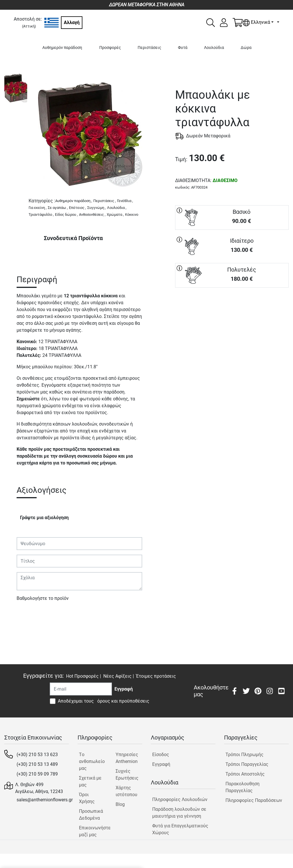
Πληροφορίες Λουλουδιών (180, 799)
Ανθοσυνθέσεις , (92, 214)
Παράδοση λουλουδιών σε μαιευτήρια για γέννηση (179, 813)
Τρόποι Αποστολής (245, 774)
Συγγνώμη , (97, 208)
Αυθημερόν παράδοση (62, 48)
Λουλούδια (214, 48)
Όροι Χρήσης (87, 798)
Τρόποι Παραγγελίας (247, 764)
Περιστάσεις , (105, 201)
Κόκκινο (132, 214)
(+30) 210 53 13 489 (37, 764)
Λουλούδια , (117, 208)
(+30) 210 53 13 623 (37, 755)
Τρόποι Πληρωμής (245, 755)
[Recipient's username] (81, 689)
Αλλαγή (72, 22)
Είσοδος (161, 755)
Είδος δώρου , (66, 214)
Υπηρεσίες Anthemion (127, 758)
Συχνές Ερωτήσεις (127, 775)
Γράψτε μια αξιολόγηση (44, 518)
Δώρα (246, 48)
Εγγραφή (161, 764)
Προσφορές (110, 48)
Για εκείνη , (38, 208)
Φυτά (183, 48)
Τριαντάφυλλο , (41, 214)
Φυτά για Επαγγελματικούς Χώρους (180, 829)
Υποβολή (29, 615)
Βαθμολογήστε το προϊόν (43, 598)
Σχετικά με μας (90, 781)
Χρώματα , (115, 214)
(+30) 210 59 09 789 (37, 774)
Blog (120, 804)
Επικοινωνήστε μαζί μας (92, 831)
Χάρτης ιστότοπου (126, 791)
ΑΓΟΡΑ (232, 308)
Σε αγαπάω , (58, 208)
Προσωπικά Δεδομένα (91, 815)
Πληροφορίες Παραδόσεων (254, 800)
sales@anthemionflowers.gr (45, 800)
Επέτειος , (78, 208)
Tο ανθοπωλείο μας (92, 761)
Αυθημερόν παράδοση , (74, 201)
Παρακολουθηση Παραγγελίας (242, 787)
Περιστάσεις (150, 48)
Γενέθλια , (125, 201)
